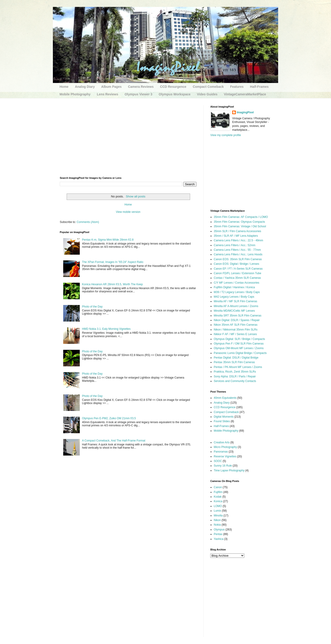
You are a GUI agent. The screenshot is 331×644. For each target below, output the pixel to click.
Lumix (217, 511)
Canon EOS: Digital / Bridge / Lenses (236, 264)
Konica (218, 501)
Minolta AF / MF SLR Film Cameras (235, 301)
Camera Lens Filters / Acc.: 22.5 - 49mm (238, 240)
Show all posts (136, 196)
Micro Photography (225, 447)
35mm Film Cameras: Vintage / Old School (240, 226)
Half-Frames (259, 87)
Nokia (217, 525)
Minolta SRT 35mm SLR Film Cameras (238, 316)
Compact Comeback (208, 87)
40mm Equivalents (225, 398)
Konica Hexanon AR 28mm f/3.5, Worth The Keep (112, 284)
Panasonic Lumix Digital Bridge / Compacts (240, 353)
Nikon (217, 520)
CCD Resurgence (173, 87)
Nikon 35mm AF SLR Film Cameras (236, 325)
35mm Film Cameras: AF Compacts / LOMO (241, 217)
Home (64, 87)
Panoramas (221, 452)
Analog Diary (85, 87)
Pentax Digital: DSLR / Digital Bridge (236, 358)
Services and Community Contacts (235, 381)
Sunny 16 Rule (223, 466)
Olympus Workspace (175, 94)
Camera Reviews (141, 87)
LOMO (218, 506)
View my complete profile (226, 135)
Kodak (218, 497)
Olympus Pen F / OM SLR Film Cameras (239, 344)
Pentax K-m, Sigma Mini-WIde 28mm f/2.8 (108, 240)
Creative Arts (222, 442)
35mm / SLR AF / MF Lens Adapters (236, 236)
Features (237, 87)
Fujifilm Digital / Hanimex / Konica (234, 287)
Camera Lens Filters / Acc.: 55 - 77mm (237, 250)
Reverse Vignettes (225, 456)
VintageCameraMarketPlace (245, 94)
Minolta (218, 516)
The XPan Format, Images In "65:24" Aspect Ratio (113, 262)
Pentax (218, 534)
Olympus (219, 530)
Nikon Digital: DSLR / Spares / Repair (237, 320)
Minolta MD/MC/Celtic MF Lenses (234, 311)
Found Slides (222, 421)
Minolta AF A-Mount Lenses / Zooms (236, 306)
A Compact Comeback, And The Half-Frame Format (114, 441)
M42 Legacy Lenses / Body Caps (234, 297)
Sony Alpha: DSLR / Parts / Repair (235, 376)
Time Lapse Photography (229, 470)
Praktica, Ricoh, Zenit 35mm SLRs (235, 372)
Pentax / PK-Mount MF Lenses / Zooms (238, 367)
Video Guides (207, 94)
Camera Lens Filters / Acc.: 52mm (235, 245)
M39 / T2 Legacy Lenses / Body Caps (237, 292)
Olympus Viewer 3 (138, 94)
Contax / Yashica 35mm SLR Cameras (237, 278)
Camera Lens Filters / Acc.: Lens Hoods (238, 254)
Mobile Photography (75, 94)
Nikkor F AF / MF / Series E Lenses (235, 334)
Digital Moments (224, 417)
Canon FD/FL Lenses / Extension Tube (237, 273)
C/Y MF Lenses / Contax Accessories (237, 283)
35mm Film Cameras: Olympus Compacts (239, 222)
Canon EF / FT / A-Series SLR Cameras (238, 269)
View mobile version (128, 212)
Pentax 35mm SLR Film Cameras (234, 362)
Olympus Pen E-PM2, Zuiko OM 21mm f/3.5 (109, 418)
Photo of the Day (92, 307)
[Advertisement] (128, 137)
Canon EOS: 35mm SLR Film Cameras (238, 259)
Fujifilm (218, 492)
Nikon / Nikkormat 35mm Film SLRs (236, 330)
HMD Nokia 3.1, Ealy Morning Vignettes (106, 329)
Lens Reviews (108, 94)
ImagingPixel (245, 112)
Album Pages (111, 87)
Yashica (219, 539)
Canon (218, 487)
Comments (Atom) (88, 222)
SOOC (218, 461)
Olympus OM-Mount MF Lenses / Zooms (239, 348)
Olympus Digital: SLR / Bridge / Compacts (239, 339)
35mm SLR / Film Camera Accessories (237, 231)
